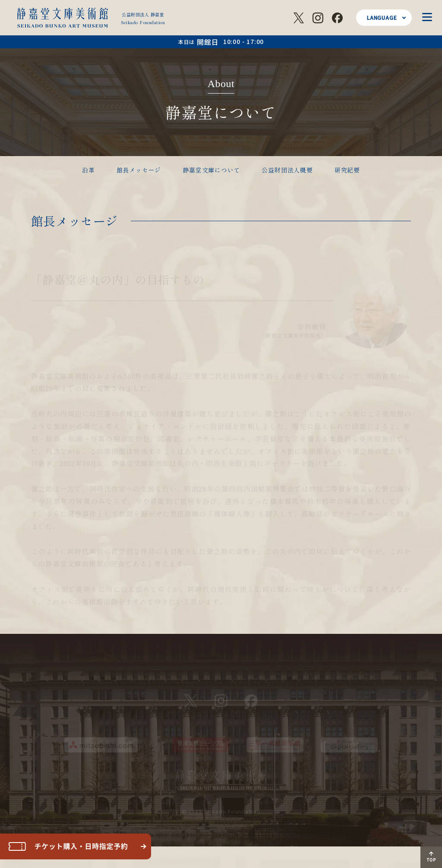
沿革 (88, 170)
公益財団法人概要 (287, 170)
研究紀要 (347, 170)
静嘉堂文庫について (211, 170)
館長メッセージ (139, 170)
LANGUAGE (382, 17)
